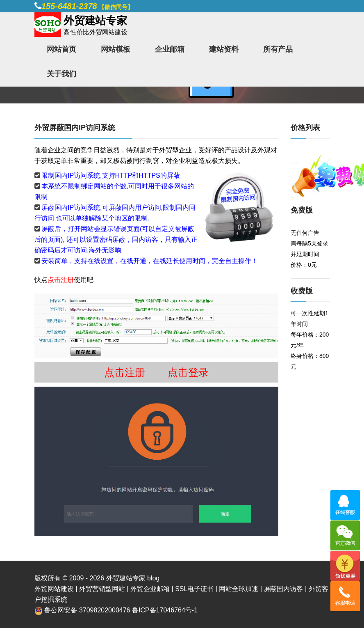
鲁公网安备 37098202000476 (87, 610)
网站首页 (61, 49)
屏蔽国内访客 (283, 589)
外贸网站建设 (54, 589)
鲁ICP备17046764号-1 (165, 610)
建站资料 (224, 49)
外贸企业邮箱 (150, 589)
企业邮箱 (170, 49)
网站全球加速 (239, 589)
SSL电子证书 (194, 589)
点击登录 (188, 372)
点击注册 (61, 280)
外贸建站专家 (127, 578)
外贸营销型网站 (102, 589)
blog (153, 578)
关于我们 (61, 74)
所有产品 (278, 49)
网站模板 (116, 49)
